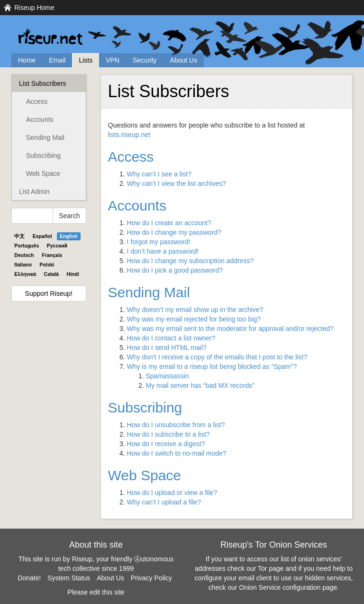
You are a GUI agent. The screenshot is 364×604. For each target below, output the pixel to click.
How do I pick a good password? (175, 270)
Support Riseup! (49, 293)
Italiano (23, 265)
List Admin (34, 192)
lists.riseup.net (129, 135)
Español (42, 236)
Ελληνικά (25, 274)
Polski (47, 265)
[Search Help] (32, 216)
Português (27, 246)
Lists (86, 60)
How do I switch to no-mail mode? (177, 453)
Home (27, 60)
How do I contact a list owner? (171, 338)
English (69, 236)
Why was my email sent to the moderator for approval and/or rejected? (231, 329)
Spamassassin (168, 376)
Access (37, 101)
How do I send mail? (167, 348)
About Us (184, 60)
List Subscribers (43, 83)
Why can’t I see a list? (159, 174)
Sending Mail (45, 137)
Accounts (40, 119)
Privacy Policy (151, 578)
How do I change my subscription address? (191, 261)
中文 (19, 236)
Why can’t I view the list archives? (177, 183)
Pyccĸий (57, 246)
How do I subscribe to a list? (168, 434)
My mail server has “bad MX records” (200, 385)
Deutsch (24, 255)
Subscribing (43, 156)
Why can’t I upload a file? (164, 502)
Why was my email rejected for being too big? (194, 319)
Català (52, 274)
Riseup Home (34, 8)
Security (145, 60)
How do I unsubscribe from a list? (176, 425)
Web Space (43, 174)
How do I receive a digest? (166, 444)
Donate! (29, 578)
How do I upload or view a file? (172, 493)
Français (52, 255)
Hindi (73, 274)
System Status (69, 578)
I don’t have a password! (163, 251)
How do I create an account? (169, 223)
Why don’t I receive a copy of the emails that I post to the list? (217, 357)
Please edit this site (96, 592)
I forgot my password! (159, 242)
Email (57, 60)
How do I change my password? (174, 232)
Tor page (271, 568)
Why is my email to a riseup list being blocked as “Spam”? (212, 366)
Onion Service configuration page (288, 587)
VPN (113, 60)
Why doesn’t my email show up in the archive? (195, 310)
